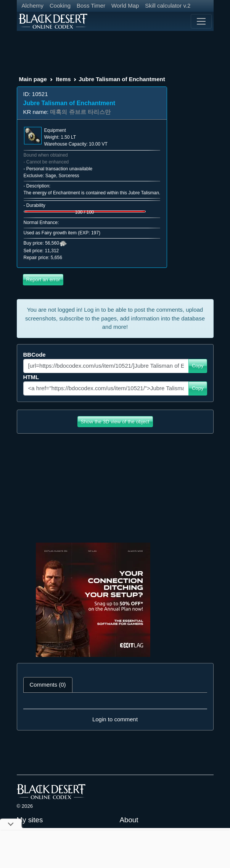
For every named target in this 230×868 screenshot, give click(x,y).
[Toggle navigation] (201, 21)
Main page (33, 79)
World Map (125, 6)
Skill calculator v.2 (168, 6)
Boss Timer (91, 6)
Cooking (60, 6)
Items (63, 79)
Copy (198, 366)
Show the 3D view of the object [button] (115, 422)
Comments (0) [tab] (48, 685)
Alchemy (33, 6)
